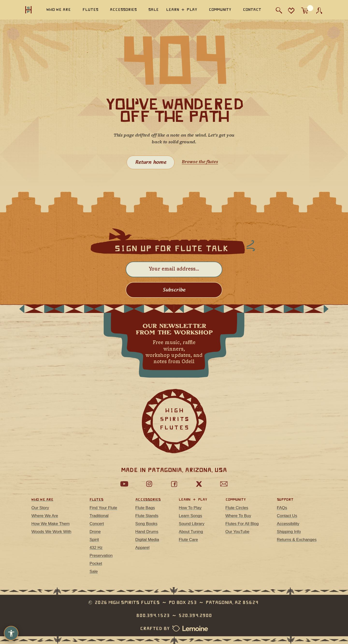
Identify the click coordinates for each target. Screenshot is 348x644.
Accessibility (288, 524)
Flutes (96, 499)
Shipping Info (289, 532)
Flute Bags (145, 508)
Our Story (40, 508)
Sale (94, 571)
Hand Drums (147, 532)
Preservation (101, 556)
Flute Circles (237, 508)
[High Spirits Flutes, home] (29, 10)
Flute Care (188, 540)
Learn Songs (190, 516)
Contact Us (287, 516)
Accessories (148, 499)
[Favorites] (291, 10)
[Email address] (174, 269)
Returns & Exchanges (297, 540)
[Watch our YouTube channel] (124, 484)
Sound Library (192, 524)
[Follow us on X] (199, 484)
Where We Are (45, 516)
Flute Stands (147, 516)
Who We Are (42, 499)
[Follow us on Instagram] (149, 484)
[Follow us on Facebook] (174, 484)
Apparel (142, 548)
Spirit (94, 540)
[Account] (319, 11)
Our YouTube (238, 532)
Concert (97, 524)
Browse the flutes (200, 162)
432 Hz (96, 548)
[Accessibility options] (11, 633)
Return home (151, 162)
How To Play (190, 508)
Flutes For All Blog (242, 524)
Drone (95, 532)
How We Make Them (51, 524)
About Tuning (191, 532)
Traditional (99, 516)
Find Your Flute (103, 508)
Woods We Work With (51, 532)
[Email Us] (224, 484)
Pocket (96, 564)
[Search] (279, 10)
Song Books (146, 524)
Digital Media (147, 540)
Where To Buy (238, 516)
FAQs (282, 508)
